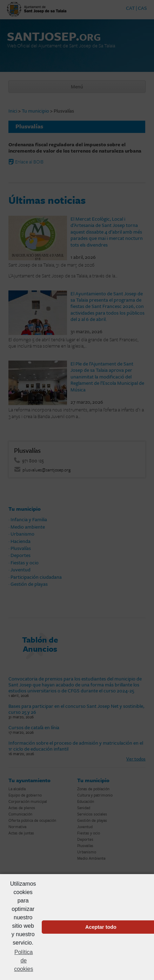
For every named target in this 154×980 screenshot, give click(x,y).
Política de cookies (24, 961)
